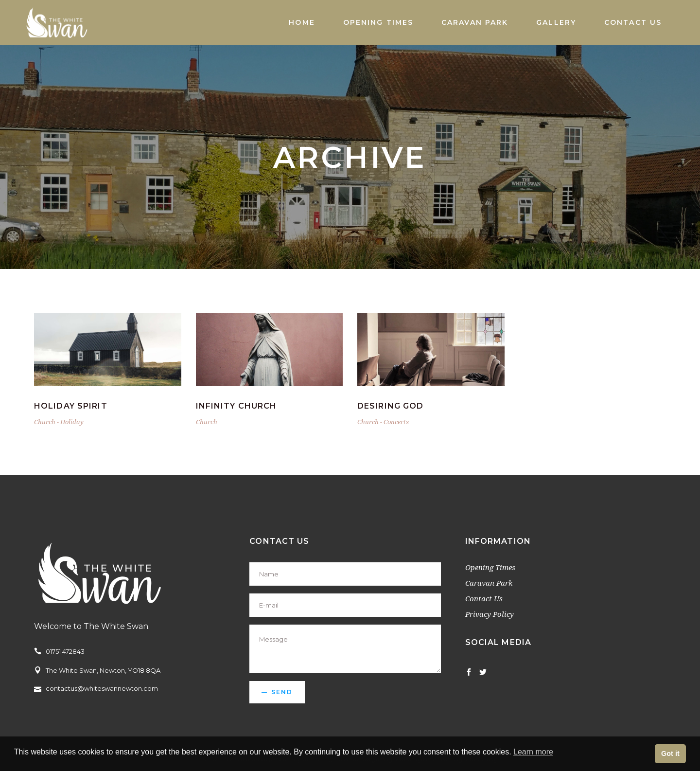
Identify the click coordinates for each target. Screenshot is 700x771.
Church (45, 422)
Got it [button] (670, 753)
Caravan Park (489, 583)
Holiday (72, 422)
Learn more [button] (533, 752)
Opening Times (490, 567)
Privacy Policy (490, 614)
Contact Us (484, 598)
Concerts (396, 422)
